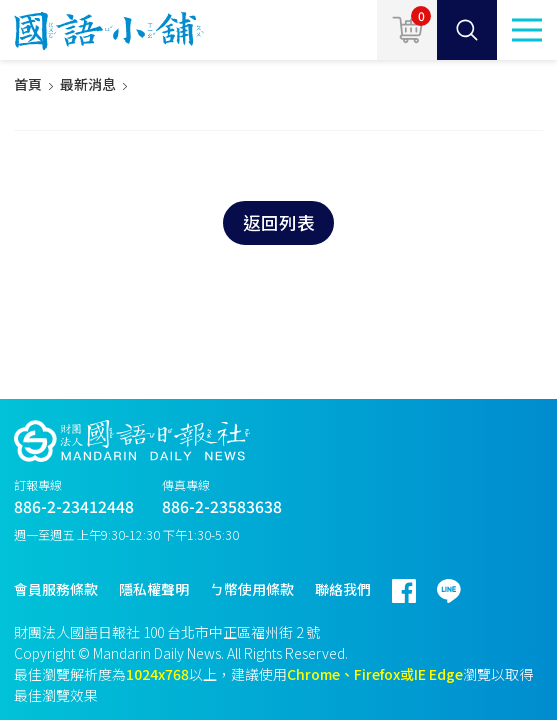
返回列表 (279, 222)
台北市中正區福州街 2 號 (243, 632)
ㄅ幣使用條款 (252, 589)
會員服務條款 (56, 589)
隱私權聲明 (154, 589)
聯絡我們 (343, 589)
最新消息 (88, 84)
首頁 (28, 84)
